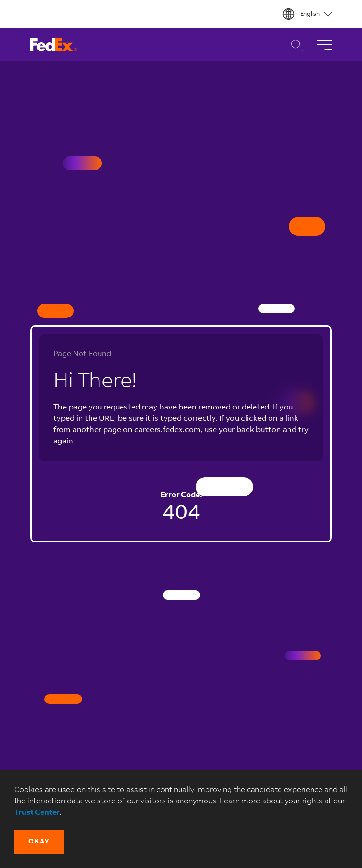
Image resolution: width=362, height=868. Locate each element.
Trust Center (37, 813)
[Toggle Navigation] (324, 45)
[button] (39, 842)
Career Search (294, 45)
